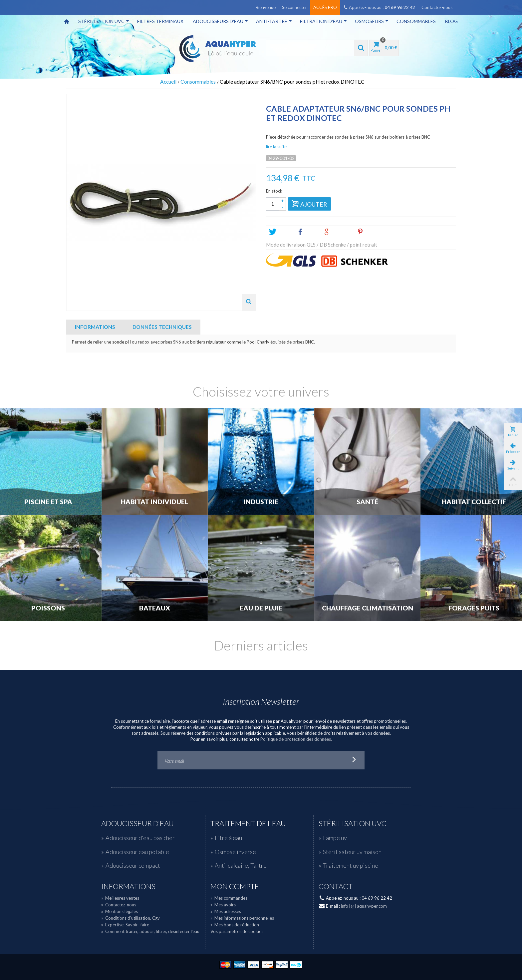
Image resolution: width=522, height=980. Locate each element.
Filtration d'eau (323, 21)
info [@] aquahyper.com (364, 906)
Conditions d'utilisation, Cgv (130, 918)
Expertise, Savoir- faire (125, 925)
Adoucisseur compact (133, 865)
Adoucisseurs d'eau (220, 21)
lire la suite (276, 147)
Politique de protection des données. (296, 739)
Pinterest (372, 232)
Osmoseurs (372, 21)
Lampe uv (335, 838)
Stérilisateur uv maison (352, 852)
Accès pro (325, 7)
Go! (354, 760)
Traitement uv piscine (351, 865)
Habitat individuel (154, 502)
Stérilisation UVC (104, 21)
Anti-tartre (274, 21)
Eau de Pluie (261, 608)
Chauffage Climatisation (368, 608)
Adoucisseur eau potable (137, 852)
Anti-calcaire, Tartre (241, 865)
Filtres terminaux (160, 21)
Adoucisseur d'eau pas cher (140, 838)
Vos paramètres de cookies (237, 931)
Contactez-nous (437, 7)
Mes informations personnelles (242, 918)
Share (308, 232)
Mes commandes (229, 898)
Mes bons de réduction (235, 925)
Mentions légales (120, 911)
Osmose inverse (235, 852)
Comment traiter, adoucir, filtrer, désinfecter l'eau (150, 931)
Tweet (280, 232)
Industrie (261, 502)
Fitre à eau (228, 838)
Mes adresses (226, 911)
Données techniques (162, 327)
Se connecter (294, 7)
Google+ (338, 232)
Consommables (416, 21)
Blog (451, 21)
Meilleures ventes (120, 898)
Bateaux (155, 608)
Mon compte (235, 886)
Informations (95, 327)
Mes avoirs (223, 905)
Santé (367, 502)
